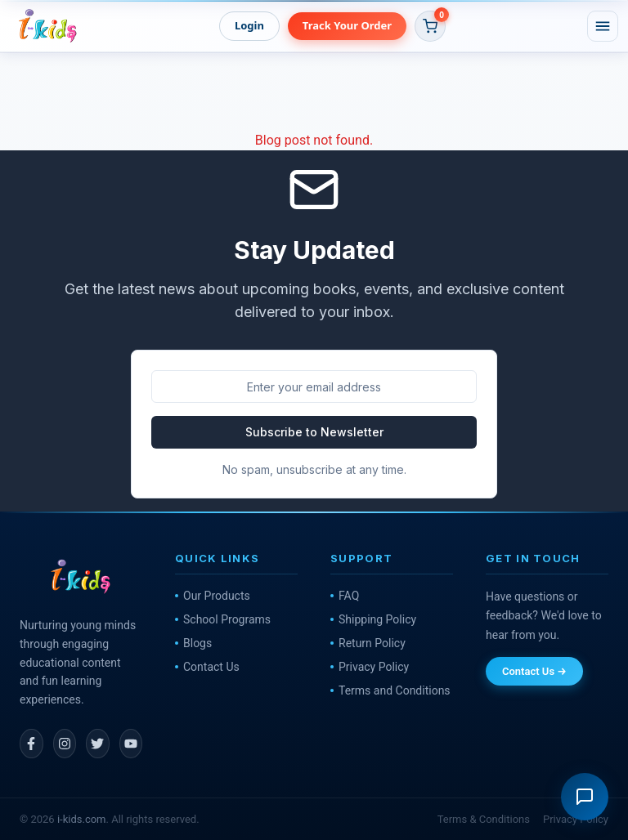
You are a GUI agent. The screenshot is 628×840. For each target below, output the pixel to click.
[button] (430, 26)
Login (249, 25)
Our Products (213, 596)
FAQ (345, 596)
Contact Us (207, 667)
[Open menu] (603, 26)
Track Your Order (347, 25)
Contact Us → (534, 671)
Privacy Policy (370, 667)
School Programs (223, 619)
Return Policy (368, 643)
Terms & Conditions (484, 819)
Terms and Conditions (390, 690)
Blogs (193, 643)
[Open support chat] (585, 797)
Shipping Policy (373, 619)
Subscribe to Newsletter (314, 432)
